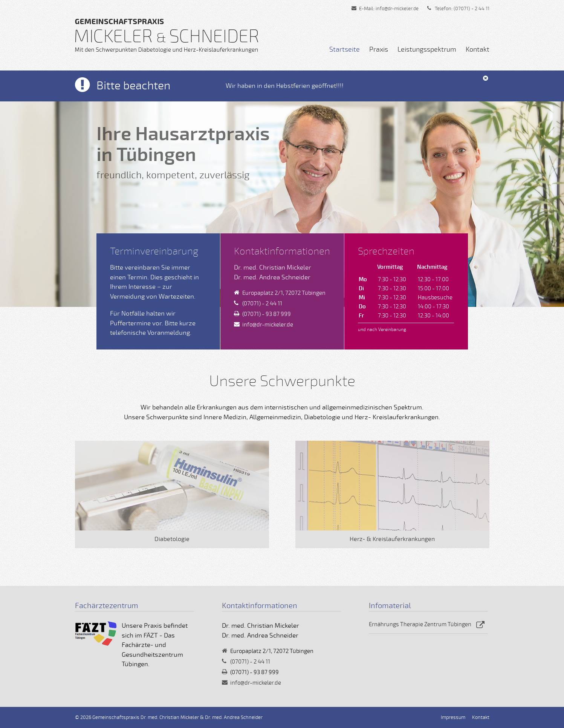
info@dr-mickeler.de (397, 9)
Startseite (345, 49)
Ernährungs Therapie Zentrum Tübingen (420, 624)
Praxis (379, 49)
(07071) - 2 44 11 (472, 9)
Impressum (453, 717)
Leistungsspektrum (427, 49)
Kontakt (478, 49)
